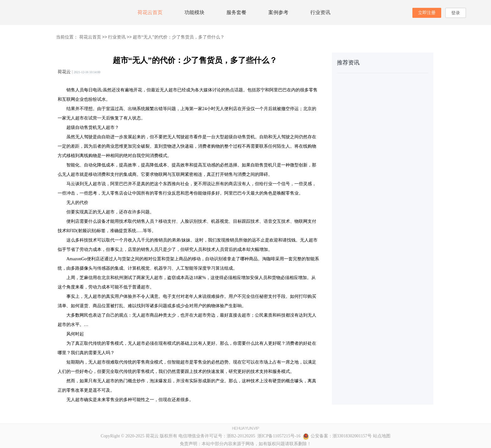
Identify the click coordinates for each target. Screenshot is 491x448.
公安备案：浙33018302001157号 (337, 436)
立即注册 (427, 13)
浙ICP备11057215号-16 (278, 436)
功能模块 (194, 12)
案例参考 (278, 12)
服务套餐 (236, 12)
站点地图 (382, 436)
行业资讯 (320, 12)
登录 (456, 13)
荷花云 (64, 72)
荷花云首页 (150, 12)
